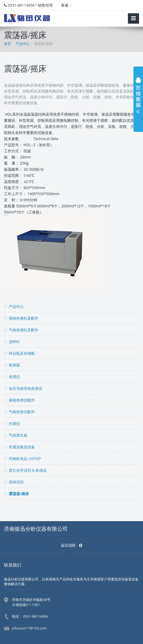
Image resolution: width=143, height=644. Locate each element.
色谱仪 (12, 377)
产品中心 (14, 306)
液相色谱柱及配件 (21, 318)
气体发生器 (16, 435)
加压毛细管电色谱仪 (23, 388)
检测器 (12, 365)
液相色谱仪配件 (19, 400)
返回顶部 (72, 545)
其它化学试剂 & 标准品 (25, 470)
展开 (138, 97)
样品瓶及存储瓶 (19, 353)
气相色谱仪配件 (19, 412)
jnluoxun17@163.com (29, 628)
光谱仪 (12, 423)
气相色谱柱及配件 (21, 330)
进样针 (12, 342)
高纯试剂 (14, 482)
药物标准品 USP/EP (22, 459)
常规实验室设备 (19, 447)
